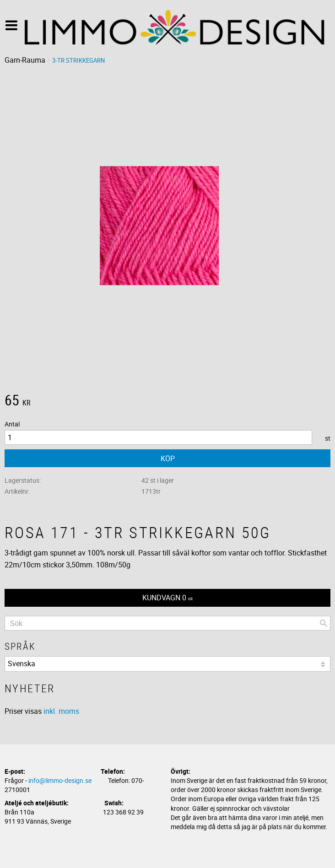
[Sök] (324, 623)
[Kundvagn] (167, 598)
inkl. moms (61, 711)
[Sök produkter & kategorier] (167, 623)
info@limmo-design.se (60, 780)
